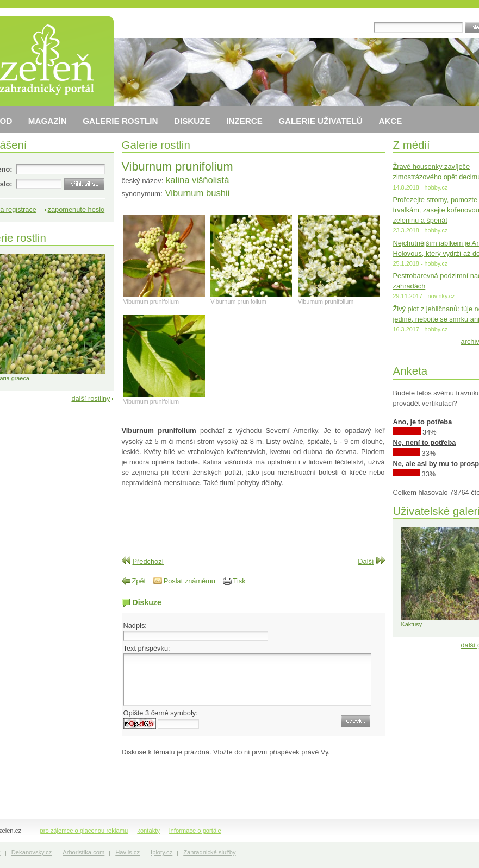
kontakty (148, 831)
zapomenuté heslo (76, 209)
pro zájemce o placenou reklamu (84, 831)
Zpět (139, 581)
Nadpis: (135, 625)
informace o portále (195, 831)
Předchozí (148, 561)
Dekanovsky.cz (32, 852)
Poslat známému (189, 581)
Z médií (412, 145)
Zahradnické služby (209, 852)
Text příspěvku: (147, 648)
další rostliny (91, 398)
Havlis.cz (127, 852)
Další (366, 561)
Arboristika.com (83, 852)
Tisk (239, 581)
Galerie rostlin (156, 145)
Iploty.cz (161, 852)
